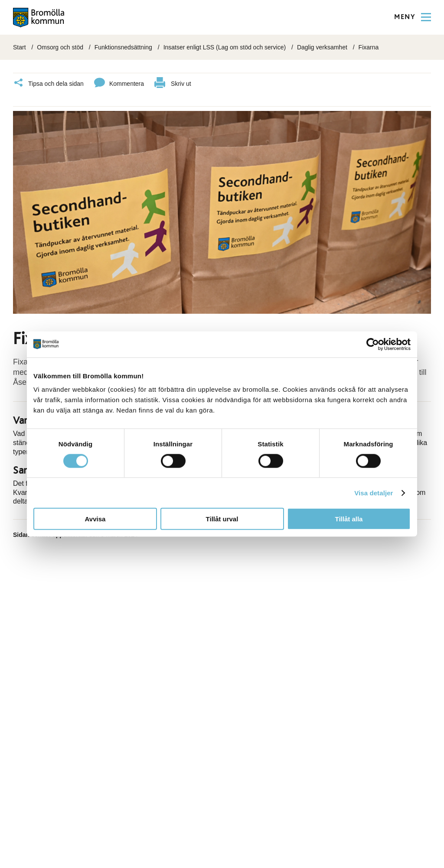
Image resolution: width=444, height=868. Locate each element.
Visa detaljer (374, 493)
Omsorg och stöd (60, 47)
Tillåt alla (349, 519)
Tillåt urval (222, 519)
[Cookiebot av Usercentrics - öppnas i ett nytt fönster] (373, 344)
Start (20, 47)
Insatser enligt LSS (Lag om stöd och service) (225, 47)
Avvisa (95, 519)
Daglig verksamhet (322, 47)
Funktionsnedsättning (123, 47)
